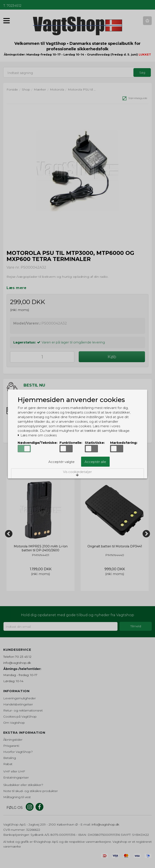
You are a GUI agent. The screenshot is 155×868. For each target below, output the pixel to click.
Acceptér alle (95, 462)
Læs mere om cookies (37, 435)
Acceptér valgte (61, 462)
